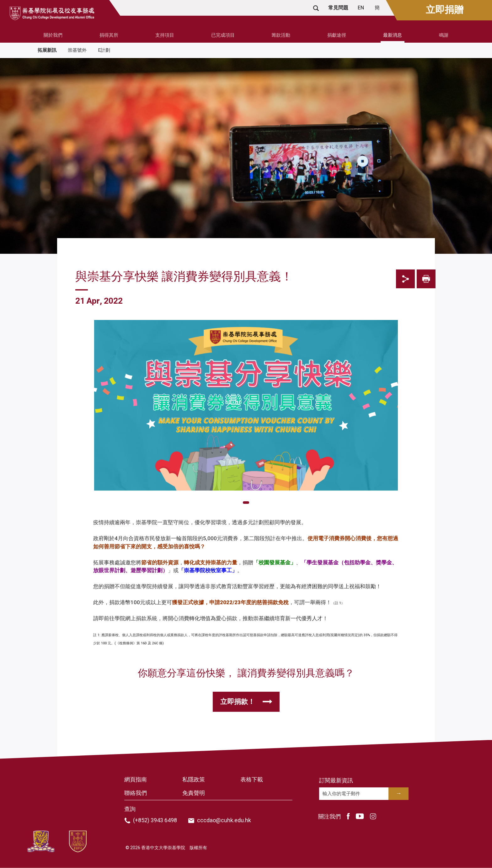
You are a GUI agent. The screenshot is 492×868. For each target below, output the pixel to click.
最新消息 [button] (393, 35)
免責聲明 (194, 793)
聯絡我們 (136, 793)
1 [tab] (246, 503)
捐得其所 (109, 35)
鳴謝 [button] (444, 35)
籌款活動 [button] (281, 35)
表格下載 (252, 780)
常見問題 (338, 8)
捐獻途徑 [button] (337, 35)
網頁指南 (136, 780)
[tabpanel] (246, 492)
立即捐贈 (445, 10)
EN (361, 8)
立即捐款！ (238, 702)
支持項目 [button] (165, 35)
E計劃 (104, 50)
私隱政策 (194, 780)
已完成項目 (223, 35)
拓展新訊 (47, 50)
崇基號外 (77, 50)
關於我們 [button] (53, 35)
